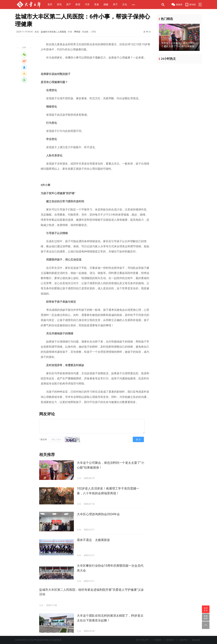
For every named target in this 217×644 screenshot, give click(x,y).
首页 (50, 4)
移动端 (190, 5)
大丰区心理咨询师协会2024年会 (98, 514)
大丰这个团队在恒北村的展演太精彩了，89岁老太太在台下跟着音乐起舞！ (110, 618)
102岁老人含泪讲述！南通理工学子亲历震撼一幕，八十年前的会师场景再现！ (108, 491)
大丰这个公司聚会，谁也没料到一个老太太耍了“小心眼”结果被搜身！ (111, 465)
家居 (78, 4)
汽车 (87, 4)
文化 (125, 4)
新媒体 (177, 5)
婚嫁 (106, 4)
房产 (69, 4)
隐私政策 (196, 640)
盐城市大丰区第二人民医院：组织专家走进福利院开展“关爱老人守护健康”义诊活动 (91, 592)
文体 (79, 478)
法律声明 (183, 640)
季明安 (77, 32)
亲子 (115, 4)
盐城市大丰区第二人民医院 (53, 32)
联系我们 (170, 640)
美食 (97, 4)
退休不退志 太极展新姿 (93, 540)
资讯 (59, 4)
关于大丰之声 (142, 640)
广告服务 (157, 640)
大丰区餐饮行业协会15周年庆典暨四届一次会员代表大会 (110, 568)
